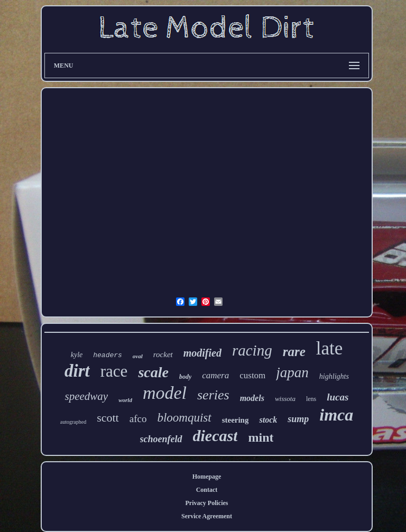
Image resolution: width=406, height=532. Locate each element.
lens (311, 399)
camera (215, 375)
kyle (77, 355)
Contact (207, 490)
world (125, 400)
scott (108, 418)
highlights (334, 376)
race (114, 371)
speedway (87, 396)
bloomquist (184, 418)
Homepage (207, 477)
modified (202, 353)
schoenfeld (161, 439)
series (213, 395)
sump (298, 419)
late (330, 348)
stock (268, 420)
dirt (77, 371)
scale (153, 372)
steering (236, 420)
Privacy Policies (207, 503)
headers (108, 355)
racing (252, 350)
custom (252, 375)
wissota (285, 399)
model (165, 393)
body (185, 377)
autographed (73, 422)
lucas (338, 397)
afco (138, 419)
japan (292, 372)
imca (336, 415)
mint (261, 437)
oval (138, 356)
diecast (215, 436)
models (252, 398)
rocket (163, 354)
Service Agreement (207, 516)
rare (294, 352)
